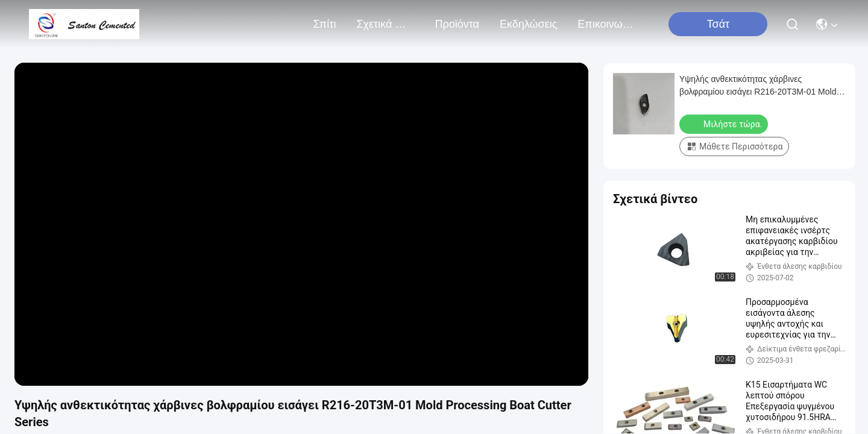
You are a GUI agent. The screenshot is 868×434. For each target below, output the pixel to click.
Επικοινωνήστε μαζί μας (606, 24)
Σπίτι (325, 24)
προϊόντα (457, 24)
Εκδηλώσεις (528, 24)
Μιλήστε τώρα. (725, 124)
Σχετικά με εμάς (385, 24)
